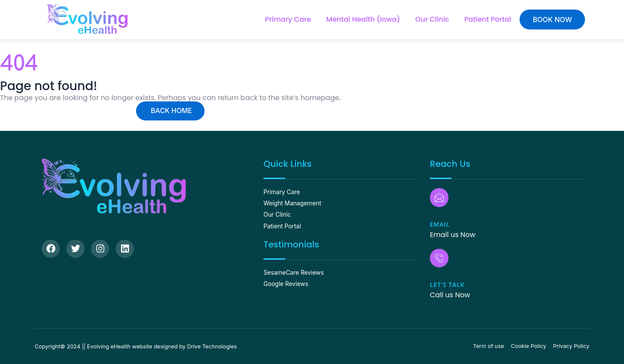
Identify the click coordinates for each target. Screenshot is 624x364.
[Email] (439, 198)
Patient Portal (488, 19)
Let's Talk (448, 284)
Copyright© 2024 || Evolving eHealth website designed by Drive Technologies (138, 346)
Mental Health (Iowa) (363, 19)
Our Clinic (432, 19)
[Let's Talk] (439, 258)
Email (440, 224)
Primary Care (288, 19)
